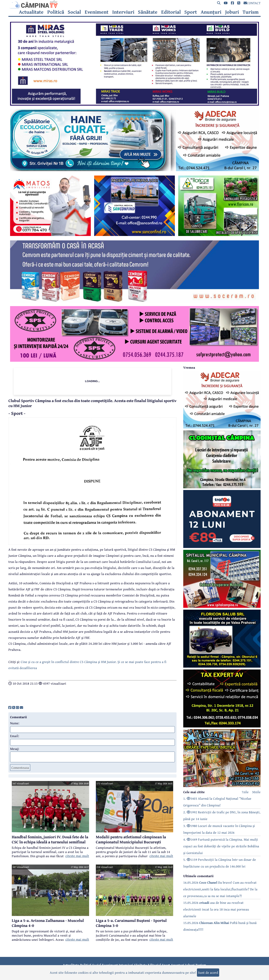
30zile (256, 792)
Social (74, 12)
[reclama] (134, 104)
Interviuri (123, 12)
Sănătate (148, 12)
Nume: (15, 723)
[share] (10, 707)
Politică (56, 12)
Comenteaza (20, 768)
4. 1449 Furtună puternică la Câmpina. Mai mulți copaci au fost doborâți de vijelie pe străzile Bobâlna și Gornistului (221, 846)
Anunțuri (211, 12)
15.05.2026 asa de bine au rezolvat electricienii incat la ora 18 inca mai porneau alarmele (216, 909)
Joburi (232, 12)
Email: (15, 736)
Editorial (171, 12)
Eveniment (97, 12)
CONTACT (252, 3)
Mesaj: (15, 749)
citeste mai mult (77, 856)
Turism (251, 12)
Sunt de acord (208, 972)
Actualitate (31, 12)
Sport (191, 12)
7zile (245, 792)
